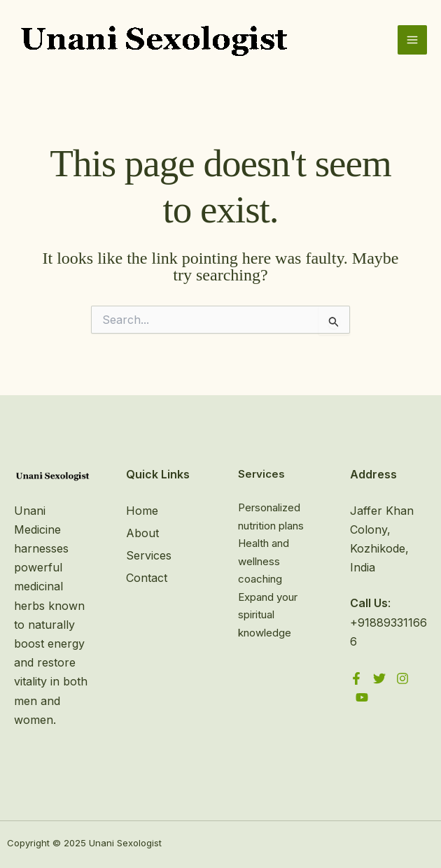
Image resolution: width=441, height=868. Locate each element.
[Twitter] (379, 678)
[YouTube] (362, 697)
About (142, 533)
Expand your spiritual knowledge (268, 615)
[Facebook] (356, 678)
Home (142, 511)
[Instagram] (402, 678)
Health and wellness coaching (264, 561)
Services (149, 555)
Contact (147, 578)
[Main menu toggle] (412, 40)
